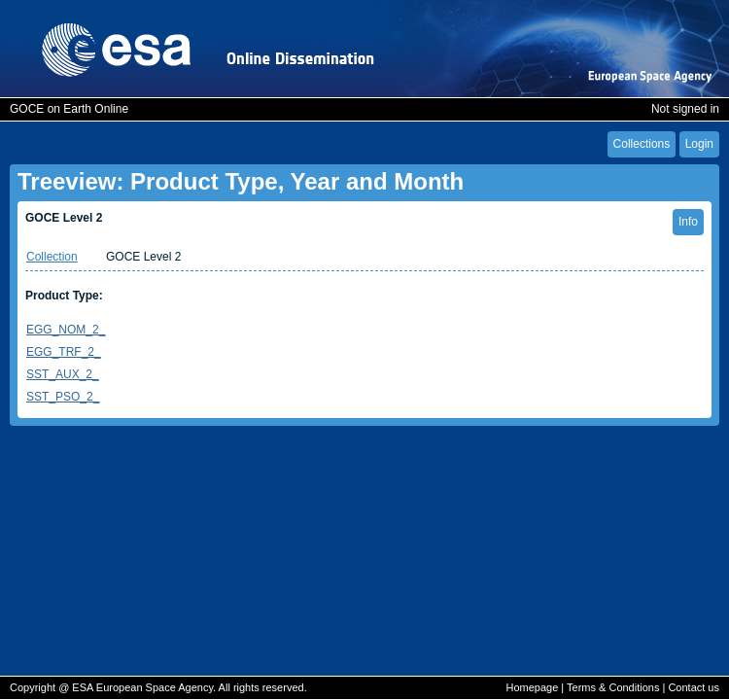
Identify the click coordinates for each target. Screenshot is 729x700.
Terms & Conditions (613, 687)
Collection (52, 257)
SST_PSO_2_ (63, 397)
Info (688, 222)
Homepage (532, 687)
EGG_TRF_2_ (64, 352)
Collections (642, 144)
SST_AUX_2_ (63, 374)
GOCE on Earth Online (69, 109)
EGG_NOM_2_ (66, 330)
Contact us (694, 687)
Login (699, 144)
